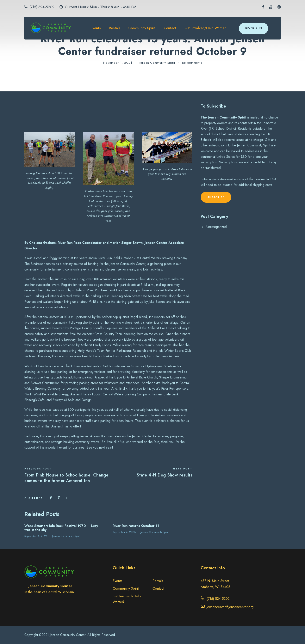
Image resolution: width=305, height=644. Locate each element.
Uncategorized (217, 227)
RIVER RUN (254, 28)
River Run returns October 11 (136, 526)
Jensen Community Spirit (157, 63)
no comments (192, 63)
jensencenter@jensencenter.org (230, 607)
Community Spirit (142, 28)
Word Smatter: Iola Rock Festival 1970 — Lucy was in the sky (61, 528)
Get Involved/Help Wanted (206, 28)
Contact (170, 28)
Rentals (114, 28)
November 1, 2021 (118, 63)
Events (96, 28)
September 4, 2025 (36, 536)
